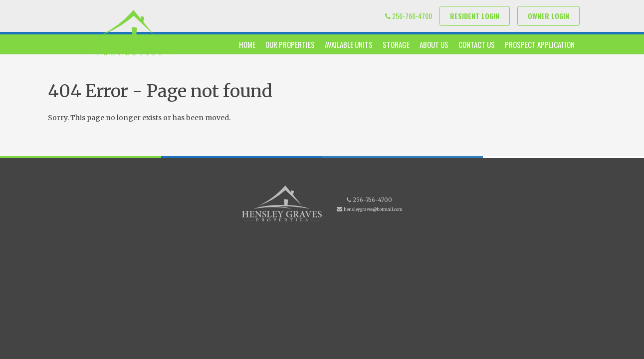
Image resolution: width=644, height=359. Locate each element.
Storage (396, 44)
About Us (434, 44)
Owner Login (548, 16)
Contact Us (477, 44)
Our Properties (290, 44)
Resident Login (475, 16)
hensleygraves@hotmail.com (373, 209)
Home (247, 44)
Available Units (349, 44)
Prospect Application (540, 44)
